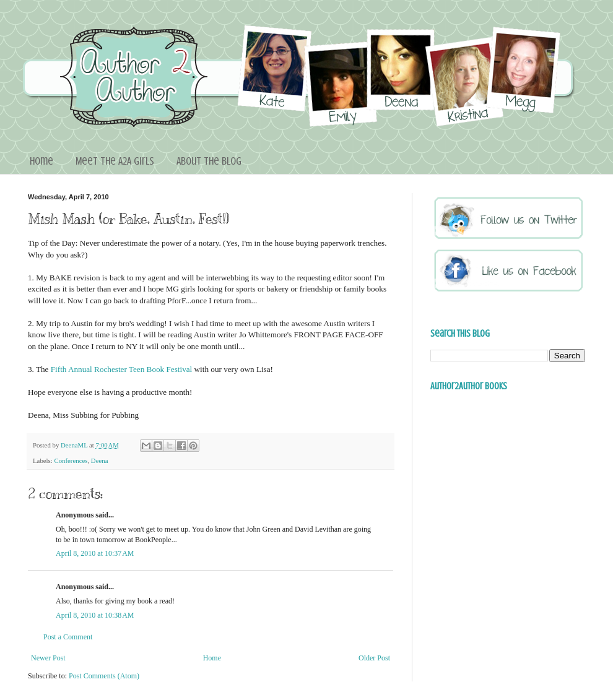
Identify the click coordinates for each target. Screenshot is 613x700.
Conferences (71, 460)
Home (41, 161)
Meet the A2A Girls (115, 161)
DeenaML (75, 445)
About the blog (209, 161)
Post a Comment (68, 637)
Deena (100, 460)
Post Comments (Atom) (104, 676)
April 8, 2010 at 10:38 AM (95, 615)
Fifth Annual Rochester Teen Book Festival (122, 369)
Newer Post (48, 658)
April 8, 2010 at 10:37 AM (95, 553)
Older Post (374, 658)
